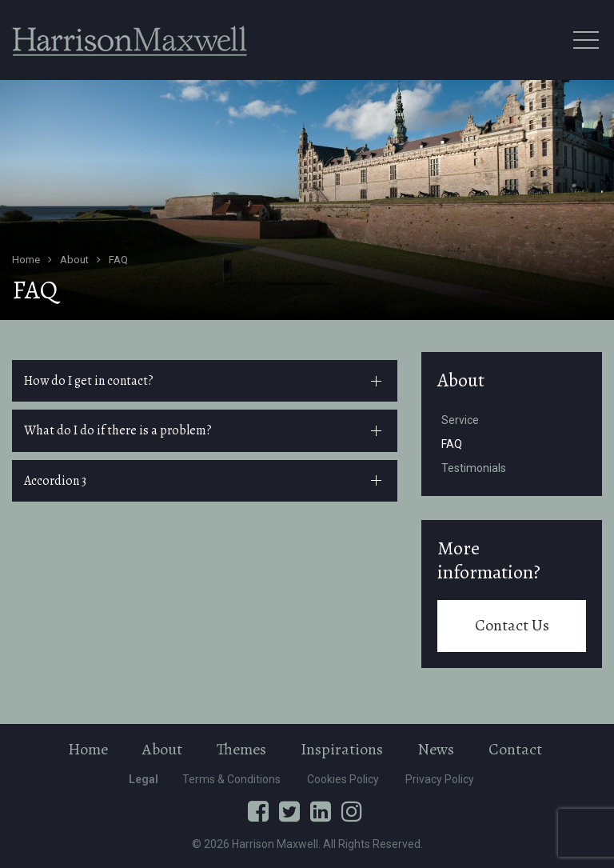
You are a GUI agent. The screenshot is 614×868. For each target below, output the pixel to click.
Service (460, 420)
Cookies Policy (343, 779)
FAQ (452, 444)
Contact (515, 749)
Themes (241, 749)
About (461, 380)
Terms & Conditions (231, 779)
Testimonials (474, 468)
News (436, 749)
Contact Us (512, 625)
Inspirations (342, 749)
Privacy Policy (440, 779)
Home (88, 749)
